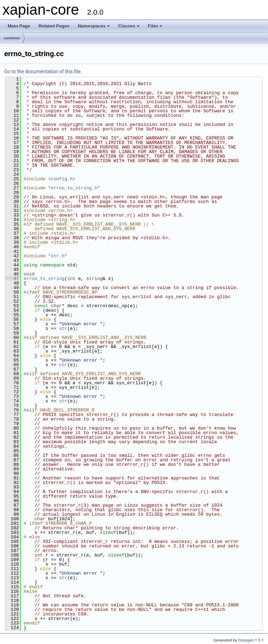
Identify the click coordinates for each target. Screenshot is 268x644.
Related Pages (54, 26)
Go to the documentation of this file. (43, 71)
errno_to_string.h (74, 188)
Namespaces (94, 26)
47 (12, 279)
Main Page (19, 26)
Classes (129, 26)
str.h (58, 256)
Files (155, 26)
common (12, 38)
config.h (62, 179)
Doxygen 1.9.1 (251, 640)
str (63, 328)
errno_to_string (44, 279)
